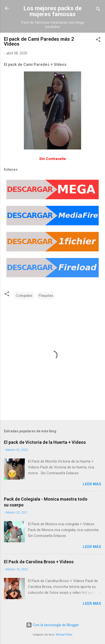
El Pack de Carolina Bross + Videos (39, 562)
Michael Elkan (64, 635)
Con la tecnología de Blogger (52, 625)
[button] (98, 40)
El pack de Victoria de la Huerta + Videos (45, 442)
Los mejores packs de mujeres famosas (52, 11)
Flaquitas (46, 296)
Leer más (92, 484)
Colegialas (24, 296)
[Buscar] (98, 10)
